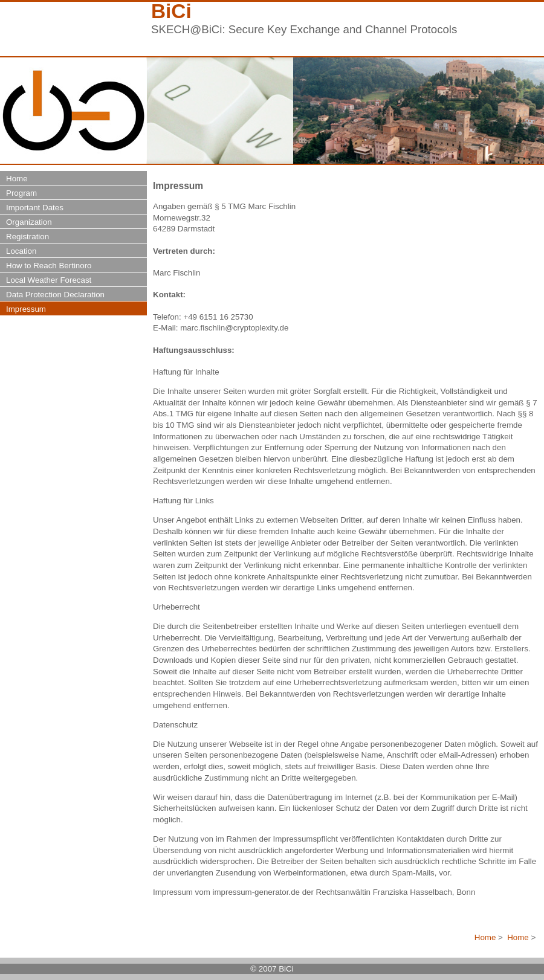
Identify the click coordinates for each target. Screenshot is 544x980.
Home (485, 937)
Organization (29, 222)
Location (21, 251)
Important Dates (35, 208)
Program (21, 193)
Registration (28, 237)
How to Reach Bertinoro (49, 266)
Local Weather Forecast (49, 280)
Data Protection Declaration (55, 295)
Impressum (26, 309)
